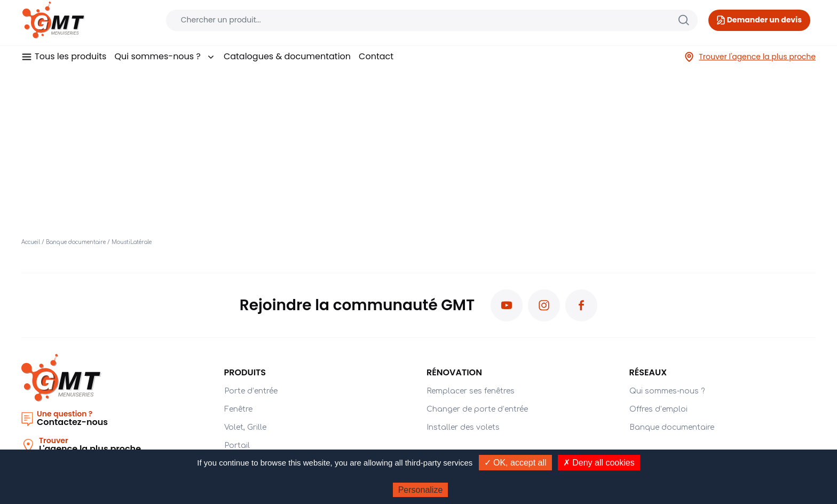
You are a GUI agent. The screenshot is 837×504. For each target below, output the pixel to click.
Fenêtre (238, 409)
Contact (376, 56)
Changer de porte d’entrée (477, 409)
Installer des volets (463, 427)
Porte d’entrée (251, 391)
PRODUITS (245, 372)
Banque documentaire (76, 242)
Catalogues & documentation (287, 56)
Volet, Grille (245, 427)
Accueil (31, 242)
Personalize (421, 490)
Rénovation (454, 372)
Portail (237, 446)
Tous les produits (70, 56)
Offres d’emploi (658, 409)
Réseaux (648, 372)
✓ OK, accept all (515, 463)
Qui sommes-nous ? (165, 56)
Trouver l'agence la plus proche (750, 57)
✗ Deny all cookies (599, 463)
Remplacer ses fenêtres (471, 391)
